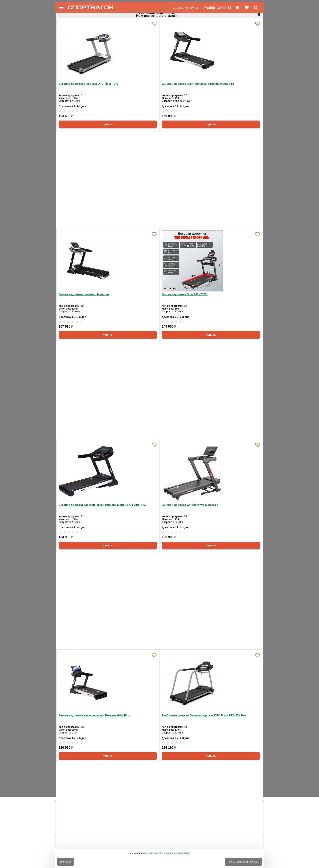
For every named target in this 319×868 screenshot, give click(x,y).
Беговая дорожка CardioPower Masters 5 (190, 505)
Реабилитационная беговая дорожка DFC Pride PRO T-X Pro (204, 715)
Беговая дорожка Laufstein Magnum (84, 294)
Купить (108, 124)
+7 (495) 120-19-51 (217, 8)
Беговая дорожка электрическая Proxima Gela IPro (94, 715)
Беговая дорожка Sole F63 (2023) (185, 294)
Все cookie (66, 862)
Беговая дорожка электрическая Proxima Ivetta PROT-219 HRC (102, 505)
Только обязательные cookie (243, 862)
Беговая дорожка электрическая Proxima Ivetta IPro (198, 84)
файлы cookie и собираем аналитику (169, 853)
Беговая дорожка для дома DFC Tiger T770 (89, 84)
